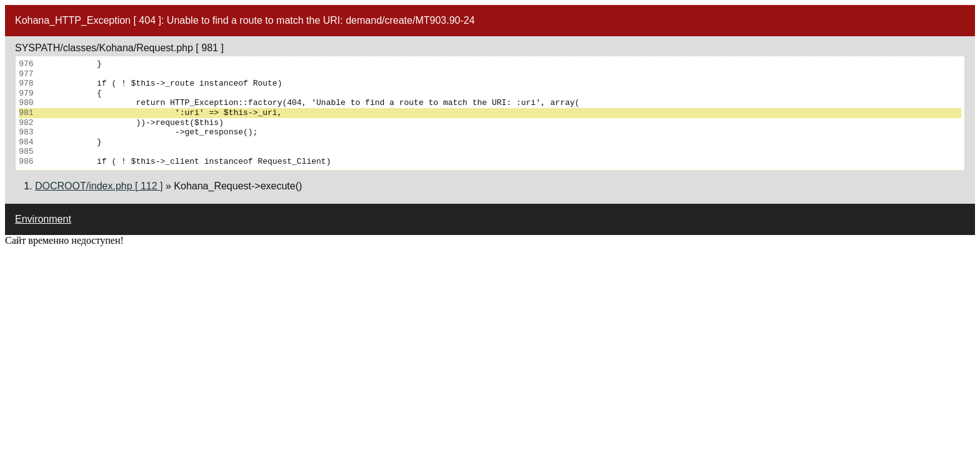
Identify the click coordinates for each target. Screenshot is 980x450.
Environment (43, 219)
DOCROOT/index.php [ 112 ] (99, 186)
